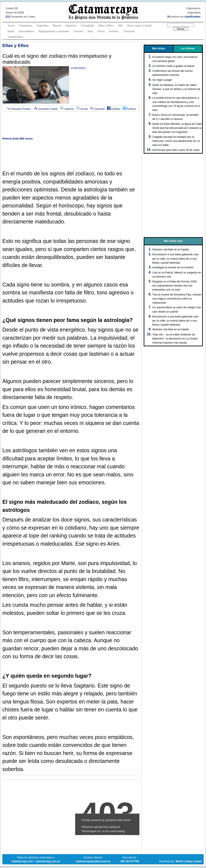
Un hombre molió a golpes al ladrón (173, 66)
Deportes (71, 26)
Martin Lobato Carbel (189, 861)
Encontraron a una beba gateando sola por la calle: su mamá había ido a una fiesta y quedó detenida (175, 258)
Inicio (11, 26)
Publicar (114, 109)
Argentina (43, 26)
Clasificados (16, 37)
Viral (90, 31)
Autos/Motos (26, 31)
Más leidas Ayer (173, 241)
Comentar (97, 109)
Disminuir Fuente (18, 109)
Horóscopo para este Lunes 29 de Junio (176, 150)
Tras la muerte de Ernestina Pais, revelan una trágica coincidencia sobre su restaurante (177, 299)
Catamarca (26, 26)
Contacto (129, 31)
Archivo (78, 31)
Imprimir (67, 109)
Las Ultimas (188, 48)
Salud (11, 31)
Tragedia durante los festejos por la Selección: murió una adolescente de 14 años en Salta (176, 141)
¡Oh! (120, 26)
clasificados (193, 17)
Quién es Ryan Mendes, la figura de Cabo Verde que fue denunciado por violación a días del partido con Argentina (177, 128)
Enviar (82, 109)
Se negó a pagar (162, 80)
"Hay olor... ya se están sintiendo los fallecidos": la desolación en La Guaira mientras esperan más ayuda (175, 339)
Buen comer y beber (140, 26)
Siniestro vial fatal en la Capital (171, 250)
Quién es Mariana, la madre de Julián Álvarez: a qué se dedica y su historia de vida (176, 89)
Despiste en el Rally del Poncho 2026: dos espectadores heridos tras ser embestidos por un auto (175, 286)
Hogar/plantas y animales (54, 31)
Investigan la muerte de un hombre (173, 267)
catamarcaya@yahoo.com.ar (93, 861)
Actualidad (87, 26)
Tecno (101, 31)
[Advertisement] (71, 125)
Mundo (57, 26)
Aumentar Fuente (45, 109)
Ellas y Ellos (106, 26)
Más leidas (159, 48)
